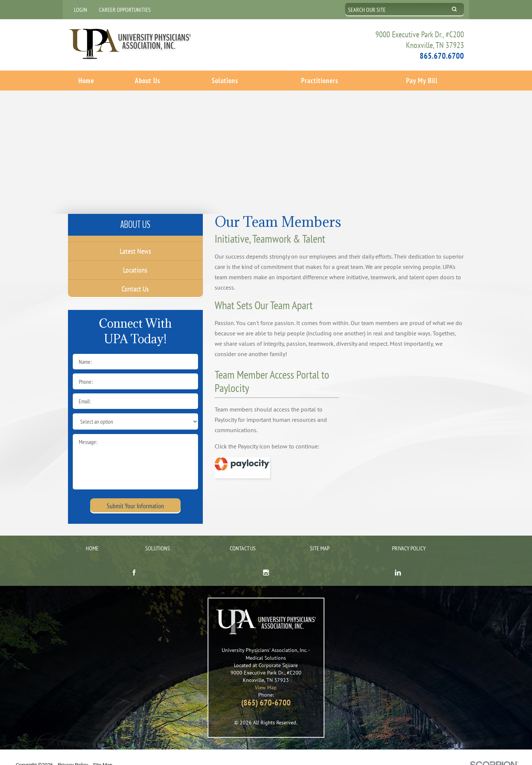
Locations (135, 256)
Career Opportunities (125, 10)
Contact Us (135, 275)
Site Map (320, 535)
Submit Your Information (135, 492)
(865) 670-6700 (266, 689)
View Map (266, 674)
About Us (148, 80)
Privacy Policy (409, 535)
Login (81, 10)
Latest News (135, 238)
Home (86, 80)
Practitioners (320, 80)
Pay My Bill (422, 80)
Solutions (225, 80)
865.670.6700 (442, 55)
